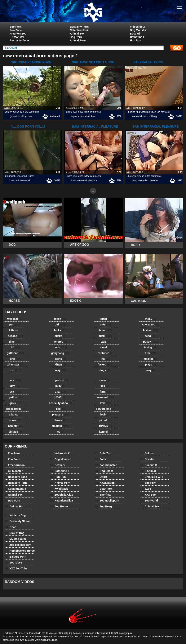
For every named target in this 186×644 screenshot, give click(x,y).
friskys (105, 426)
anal (60, 392)
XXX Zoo (148, 495)
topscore (60, 380)
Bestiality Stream (18, 521)
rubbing (153, 116)
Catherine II (137, 37)
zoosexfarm (15, 409)
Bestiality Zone (19, 40)
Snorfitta (103, 495)
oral (15, 359)
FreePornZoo (18, 34)
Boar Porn (104, 489)
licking (151, 347)
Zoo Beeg (103, 506)
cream (105, 380)
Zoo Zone (16, 30)
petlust (15, 397)
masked (151, 359)
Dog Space (104, 471)
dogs (105, 370)
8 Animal (148, 471)
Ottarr (101, 477)
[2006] (60, 397)
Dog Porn (76, 37)
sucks (60, 336)
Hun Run (135, 40)
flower (60, 420)
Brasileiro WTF (152, 477)
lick (105, 386)
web (105, 342)
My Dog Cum (15, 539)
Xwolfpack (59, 489)
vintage (15, 432)
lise (60, 409)
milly (60, 386)
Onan (11, 527)
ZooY (101, 459)
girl (60, 324)
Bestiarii (135, 34)
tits (105, 359)
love (106, 403)
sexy (60, 370)
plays (151, 365)
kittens (15, 330)
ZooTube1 (13, 563)
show (15, 420)
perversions (105, 409)
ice (60, 432)
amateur (60, 426)
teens (60, 359)
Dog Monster (138, 30)
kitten (60, 365)
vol (17, 180)
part (15, 324)
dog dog (93, 12)
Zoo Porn (16, 27)
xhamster (15, 365)
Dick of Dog (15, 533)
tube (150, 353)
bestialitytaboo (60, 403)
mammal (105, 397)
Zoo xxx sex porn (18, 545)
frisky (150, 319)
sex (15, 392)
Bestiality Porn (79, 27)
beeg (151, 336)
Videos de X (137, 27)
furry (151, 370)
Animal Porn (78, 40)
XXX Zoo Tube (16, 568)
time (93, 116)
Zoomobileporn (107, 501)
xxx (15, 380)
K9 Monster (17, 37)
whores (60, 342)
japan (105, 319)
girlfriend (15, 353)
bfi (15, 347)
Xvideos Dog (15, 515)
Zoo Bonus (59, 506)
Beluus (147, 453)
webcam (15, 319)
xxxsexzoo (151, 324)
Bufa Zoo (103, 453)
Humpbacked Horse (20, 551)
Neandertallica (61, 501)
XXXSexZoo (105, 483)
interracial (85, 116)
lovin (105, 415)
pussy (151, 342)
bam (73, 180)
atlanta (15, 415)
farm (105, 392)
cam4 (106, 347)
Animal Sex (77, 34)
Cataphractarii (79, 30)
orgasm (75, 116)
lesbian (151, 330)
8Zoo (146, 489)
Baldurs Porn (15, 557)
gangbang (60, 353)
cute (105, 324)
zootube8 (105, 353)
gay (15, 386)
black (60, 319)
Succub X (148, 465)
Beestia (147, 459)
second (15, 336)
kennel (105, 432)
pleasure (92, 180)
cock (146, 116)
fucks (60, 330)
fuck (105, 336)
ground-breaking (18, 116)
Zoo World (149, 501)
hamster (15, 426)
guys (15, 403)
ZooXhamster (106, 465)
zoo (15, 370)
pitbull (105, 420)
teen (105, 330)
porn (30, 116)
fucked (105, 365)
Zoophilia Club (62, 495)
